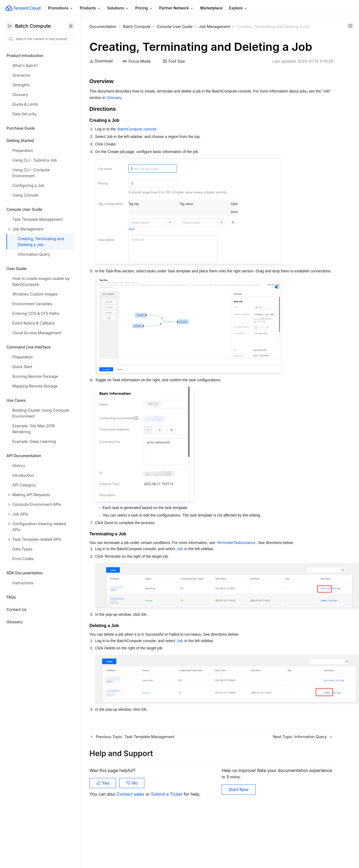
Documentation (103, 26)
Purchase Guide (21, 128)
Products (90, 8)
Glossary (14, 622)
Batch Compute (137, 26)
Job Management (215, 26)
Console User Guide (175, 26)
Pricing (144, 8)
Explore (238, 8)
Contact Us (16, 609)
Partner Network (176, 8)
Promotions (61, 8)
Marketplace (211, 8)
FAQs (11, 597)
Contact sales (131, 841)
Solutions (118, 8)
